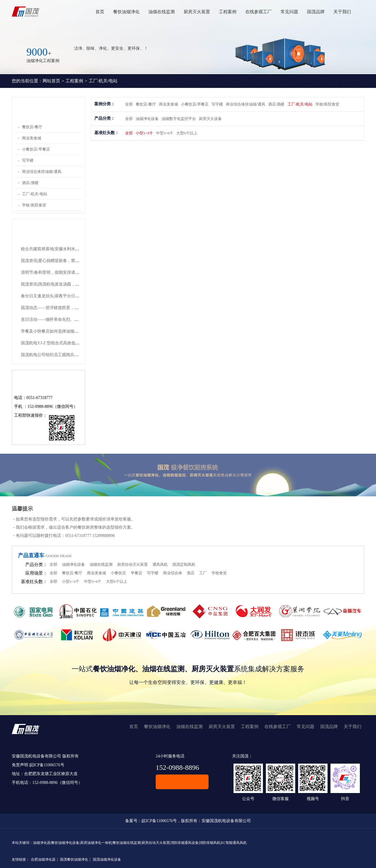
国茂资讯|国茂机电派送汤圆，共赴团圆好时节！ (64, 284)
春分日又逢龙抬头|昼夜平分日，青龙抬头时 (60, 296)
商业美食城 (32, 138)
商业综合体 (173, 573)
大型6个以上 (187, 133)
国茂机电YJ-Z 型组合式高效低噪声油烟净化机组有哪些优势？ (77, 343)
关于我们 (342, 12)
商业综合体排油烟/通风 (42, 172)
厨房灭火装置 (197, 12)
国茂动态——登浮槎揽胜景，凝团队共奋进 (60, 308)
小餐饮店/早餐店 (36, 149)
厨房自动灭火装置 (132, 564)
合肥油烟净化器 (43, 859)
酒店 (191, 573)
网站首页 (51, 81)
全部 (129, 104)
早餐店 (136, 573)
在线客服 (182, 782)
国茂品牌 (316, 12)
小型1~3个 (144, 133)
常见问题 (289, 12)
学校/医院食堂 (34, 205)
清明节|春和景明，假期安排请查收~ (53, 272)
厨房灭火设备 (210, 119)
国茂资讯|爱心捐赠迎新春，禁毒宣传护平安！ (62, 261)
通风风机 (160, 564)
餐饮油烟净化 (126, 12)
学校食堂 (219, 573)
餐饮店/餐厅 (32, 127)
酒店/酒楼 (30, 183)
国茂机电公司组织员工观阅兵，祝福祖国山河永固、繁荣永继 (76, 355)
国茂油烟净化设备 (107, 859)
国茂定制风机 (184, 564)
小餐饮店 (118, 573)
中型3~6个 (165, 133)
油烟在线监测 (162, 12)
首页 (100, 12)
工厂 (203, 573)
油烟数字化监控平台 (179, 119)
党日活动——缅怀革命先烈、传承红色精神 (60, 319)
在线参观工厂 (258, 12)
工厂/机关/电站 (103, 81)
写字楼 (28, 160)
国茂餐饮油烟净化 (74, 859)
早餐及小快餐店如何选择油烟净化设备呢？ (60, 331)
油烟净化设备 (147, 119)
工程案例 (228, 12)
